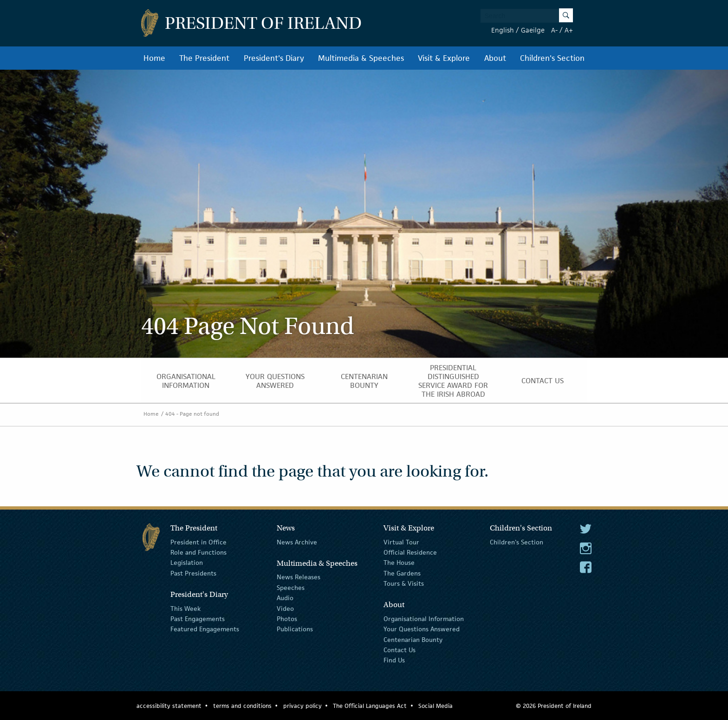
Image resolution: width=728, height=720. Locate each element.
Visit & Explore (444, 58)
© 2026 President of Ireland (554, 706)
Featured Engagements (205, 629)
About (495, 58)
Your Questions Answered (275, 381)
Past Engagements (198, 619)
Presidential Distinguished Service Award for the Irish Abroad (453, 381)
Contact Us (543, 381)
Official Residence (410, 552)
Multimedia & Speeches (361, 58)
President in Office (198, 542)
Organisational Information (186, 381)
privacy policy (302, 706)
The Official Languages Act (370, 706)
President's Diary (274, 58)
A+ (569, 30)
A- (554, 30)
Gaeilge (533, 30)
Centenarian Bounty (364, 381)
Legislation (187, 563)
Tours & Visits (404, 583)
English (503, 30)
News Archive (297, 542)
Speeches (291, 588)
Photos (287, 619)
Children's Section (552, 58)
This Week (185, 608)
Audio (285, 598)
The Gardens (402, 573)
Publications (295, 629)
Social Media (435, 706)
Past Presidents (193, 573)
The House (399, 563)
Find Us (394, 660)
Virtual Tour (401, 542)
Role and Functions (198, 552)
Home (154, 58)
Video (285, 608)
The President (204, 58)
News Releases (299, 577)
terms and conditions (242, 706)
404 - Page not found (192, 414)
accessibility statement (169, 706)
